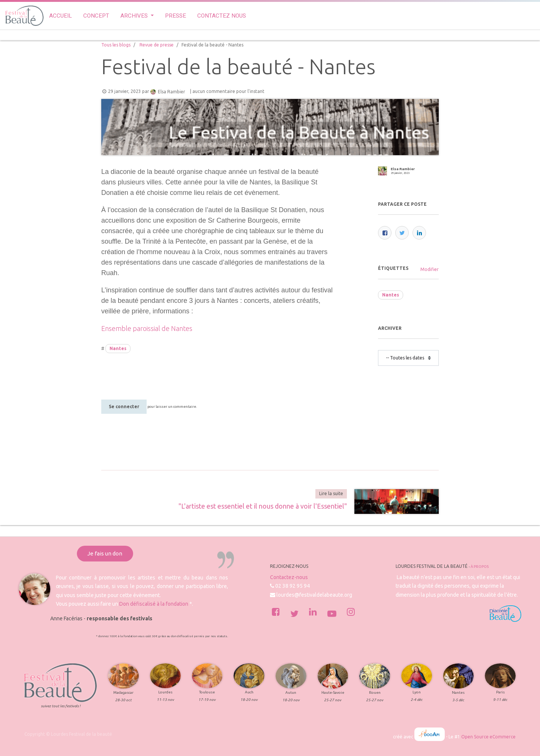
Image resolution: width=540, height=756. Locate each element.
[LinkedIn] (419, 233)
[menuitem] (61, 16)
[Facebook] (385, 233)
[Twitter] (402, 233)
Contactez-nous (289, 577)
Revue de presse (157, 45)
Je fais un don (105, 553)
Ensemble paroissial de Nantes (147, 328)
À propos (480, 567)
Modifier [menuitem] (430, 269)
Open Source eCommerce (488, 737)
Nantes (118, 348)
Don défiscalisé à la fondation (154, 604)
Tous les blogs (116, 45)
